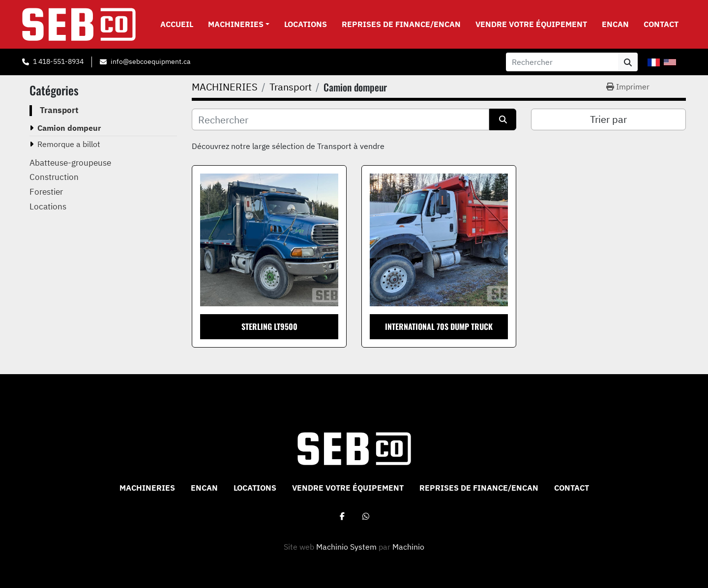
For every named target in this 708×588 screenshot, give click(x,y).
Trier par (608, 119)
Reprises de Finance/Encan (401, 24)
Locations (306, 24)
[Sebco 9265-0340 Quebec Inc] (354, 448)
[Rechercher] (340, 119)
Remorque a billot (69, 144)
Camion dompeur (69, 128)
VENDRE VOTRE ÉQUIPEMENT (531, 24)
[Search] (562, 62)
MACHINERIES (236, 24)
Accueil (177, 24)
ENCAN (615, 24)
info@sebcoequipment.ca (150, 61)
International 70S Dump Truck (439, 326)
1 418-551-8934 (58, 61)
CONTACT (661, 24)
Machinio (408, 547)
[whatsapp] (366, 516)
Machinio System (346, 547)
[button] (239, 24)
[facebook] (342, 516)
